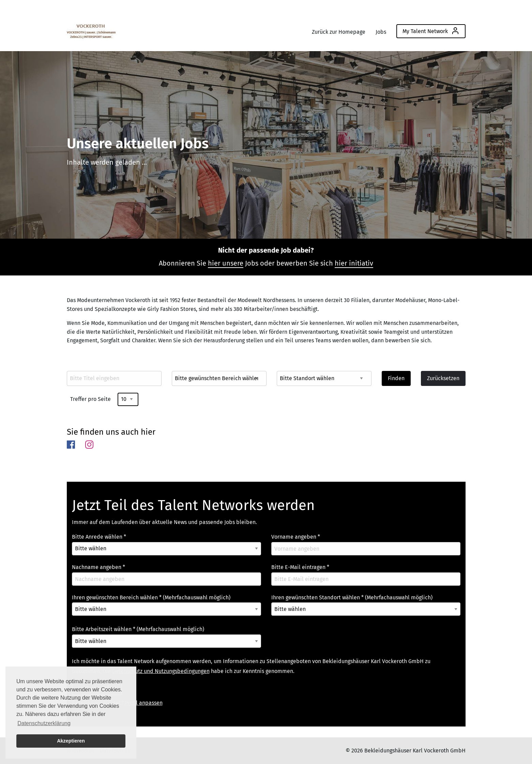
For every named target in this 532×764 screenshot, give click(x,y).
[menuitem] (91, 29)
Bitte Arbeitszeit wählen (138, 629)
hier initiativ (354, 263)
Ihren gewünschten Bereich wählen (151, 597)
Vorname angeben (296, 537)
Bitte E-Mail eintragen (300, 567)
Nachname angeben (98, 567)
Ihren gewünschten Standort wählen (352, 597)
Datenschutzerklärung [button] (44, 723)
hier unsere (226, 263)
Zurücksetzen (443, 378)
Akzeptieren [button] (71, 741)
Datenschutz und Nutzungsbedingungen (161, 671)
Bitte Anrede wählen (99, 537)
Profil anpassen (144, 703)
